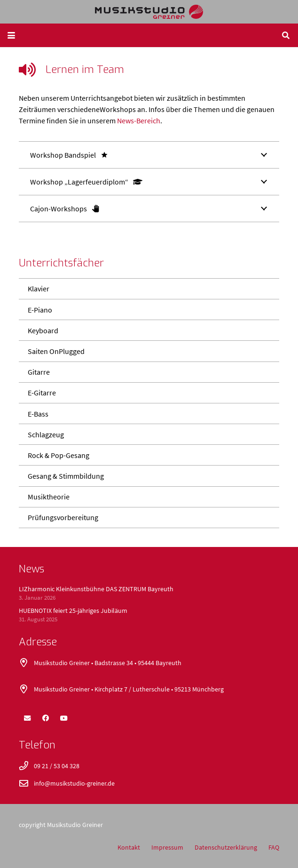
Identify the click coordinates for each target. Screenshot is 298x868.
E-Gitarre (42, 393)
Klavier (39, 289)
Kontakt (129, 847)
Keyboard (43, 330)
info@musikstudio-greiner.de (74, 783)
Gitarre (39, 372)
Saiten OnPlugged (56, 351)
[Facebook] (46, 718)
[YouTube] (64, 718)
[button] (11, 35)
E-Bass (38, 414)
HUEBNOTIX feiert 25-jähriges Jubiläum (73, 611)
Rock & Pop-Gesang (59, 455)
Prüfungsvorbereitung (63, 517)
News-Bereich (139, 121)
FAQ (274, 847)
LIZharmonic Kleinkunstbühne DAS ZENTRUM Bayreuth (96, 589)
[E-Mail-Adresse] (27, 718)
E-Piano (40, 310)
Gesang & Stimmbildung (66, 476)
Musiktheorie (49, 497)
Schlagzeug (46, 434)
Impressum (167, 847)
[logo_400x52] (149, 12)
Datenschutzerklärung (226, 847)
